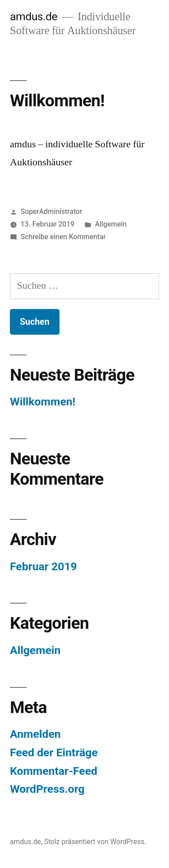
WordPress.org (47, 789)
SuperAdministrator (52, 211)
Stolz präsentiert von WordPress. (95, 842)
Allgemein (111, 224)
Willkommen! (57, 101)
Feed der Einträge (54, 752)
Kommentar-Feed (54, 771)
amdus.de (34, 16)
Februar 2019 (43, 566)
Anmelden (35, 734)
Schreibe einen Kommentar (63, 237)
